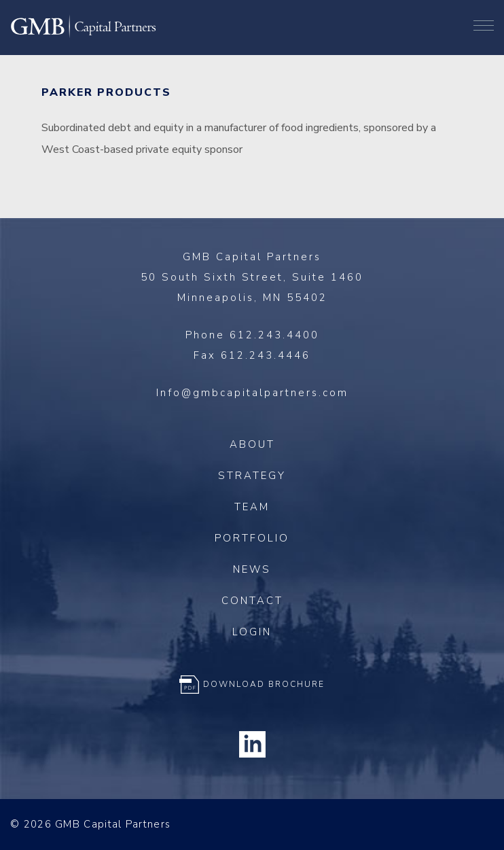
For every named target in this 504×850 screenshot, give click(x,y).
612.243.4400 (274, 335)
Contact (252, 601)
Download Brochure (264, 684)
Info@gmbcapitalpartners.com (252, 393)
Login (252, 632)
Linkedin (252, 745)
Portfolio (252, 538)
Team (252, 507)
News (252, 569)
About (252, 444)
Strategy (252, 476)
